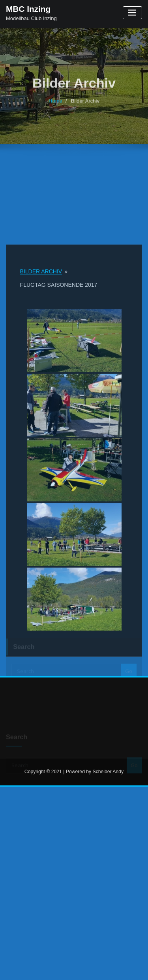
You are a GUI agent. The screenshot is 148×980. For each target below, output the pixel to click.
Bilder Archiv (85, 106)
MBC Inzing (28, 9)
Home (55, 106)
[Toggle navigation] (132, 13)
